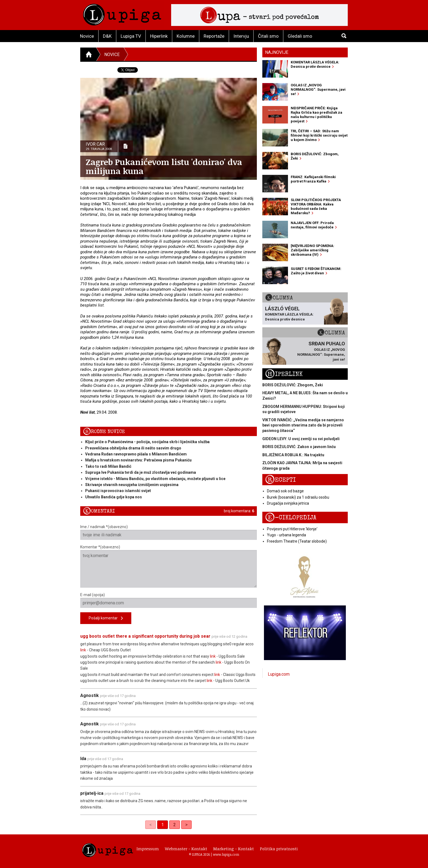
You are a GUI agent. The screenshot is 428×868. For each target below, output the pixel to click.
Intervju (241, 36)
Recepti (280, 480)
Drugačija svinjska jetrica (288, 503)
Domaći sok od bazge (285, 491)
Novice (87, 36)
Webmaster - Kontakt (186, 849)
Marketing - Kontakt (234, 849)
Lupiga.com (279, 674)
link (83, 650)
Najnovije (277, 52)
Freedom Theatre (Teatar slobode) (297, 541)
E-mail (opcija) (169, 600)
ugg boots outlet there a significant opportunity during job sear (145, 636)
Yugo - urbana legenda (286, 535)
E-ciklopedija (291, 518)
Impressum (148, 849)
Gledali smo (300, 36)
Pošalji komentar (106, 618)
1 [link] (163, 825)
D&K (107, 36)
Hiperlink (159, 36)
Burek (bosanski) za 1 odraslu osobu (298, 497)
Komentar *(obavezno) (169, 566)
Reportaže (214, 36)
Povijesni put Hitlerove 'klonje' (292, 529)
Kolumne (186, 36)
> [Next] (186, 825)
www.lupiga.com (226, 854)
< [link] (151, 825)
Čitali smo (268, 36)
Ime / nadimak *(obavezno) (169, 532)
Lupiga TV (131, 36)
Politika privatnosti (279, 849)
